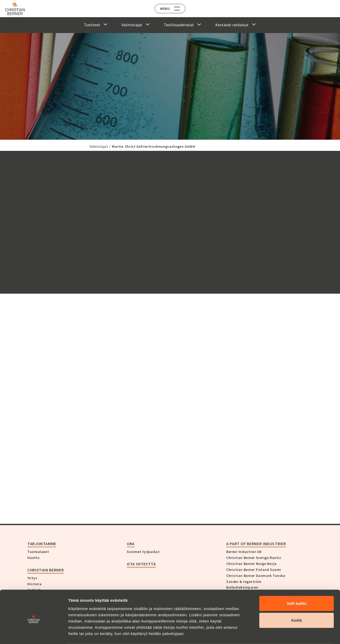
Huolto (33, 558)
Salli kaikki (297, 582)
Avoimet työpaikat (143, 552)
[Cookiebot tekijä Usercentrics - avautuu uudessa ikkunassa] (34, 634)
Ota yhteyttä (141, 564)
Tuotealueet (38, 552)
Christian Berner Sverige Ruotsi (254, 558)
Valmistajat (99, 146)
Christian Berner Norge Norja (251, 564)
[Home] (19, 9)
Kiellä (297, 600)
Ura (131, 544)
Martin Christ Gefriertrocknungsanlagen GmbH (154, 146)
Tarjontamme (42, 544)
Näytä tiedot (278, 634)
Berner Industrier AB (244, 552)
